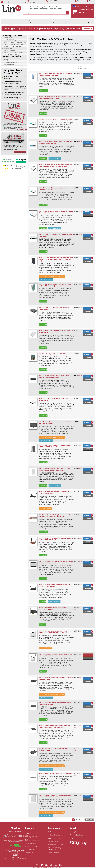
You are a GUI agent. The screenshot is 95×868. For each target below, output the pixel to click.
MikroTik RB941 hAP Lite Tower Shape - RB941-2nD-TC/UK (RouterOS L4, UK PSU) (56, 74)
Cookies (73, 838)
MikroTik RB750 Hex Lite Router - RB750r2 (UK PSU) (56, 120)
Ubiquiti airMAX (9, 49)
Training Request (31, 837)
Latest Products (8, 64)
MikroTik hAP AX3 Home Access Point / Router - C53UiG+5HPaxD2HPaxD (55, 585)
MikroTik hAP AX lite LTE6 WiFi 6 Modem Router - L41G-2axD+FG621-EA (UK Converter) (55, 446)
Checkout (89, 16)
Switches (54, 22)
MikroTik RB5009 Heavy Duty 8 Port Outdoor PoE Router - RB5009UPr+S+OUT (55, 796)
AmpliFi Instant (9, 39)
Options (87, 74)
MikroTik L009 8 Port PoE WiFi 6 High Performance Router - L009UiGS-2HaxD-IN (56, 539)
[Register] (91, 1)
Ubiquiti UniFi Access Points (13, 53)
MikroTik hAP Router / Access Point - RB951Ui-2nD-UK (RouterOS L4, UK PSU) (56, 142)
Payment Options (31, 846)
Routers (65, 22)
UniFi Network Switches (12, 54)
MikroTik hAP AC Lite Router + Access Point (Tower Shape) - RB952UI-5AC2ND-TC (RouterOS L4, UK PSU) (56, 259)
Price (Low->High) (83, 68)
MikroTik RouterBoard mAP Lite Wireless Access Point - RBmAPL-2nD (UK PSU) (55, 98)
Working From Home (10, 63)
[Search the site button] (68, 13)
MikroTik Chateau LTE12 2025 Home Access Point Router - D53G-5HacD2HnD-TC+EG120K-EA (55, 632)
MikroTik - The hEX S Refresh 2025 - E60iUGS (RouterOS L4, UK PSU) (54, 308)
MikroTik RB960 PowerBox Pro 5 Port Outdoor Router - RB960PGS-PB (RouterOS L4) (54, 469)
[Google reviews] (21, 169)
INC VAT (85, 6)
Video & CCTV (77, 22)
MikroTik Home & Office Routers (14, 43)
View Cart (82, 16)
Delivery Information (32, 840)
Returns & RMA (30, 843)
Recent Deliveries (53, 853)
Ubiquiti (19, 22)
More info (88, 77)
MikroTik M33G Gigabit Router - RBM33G (52, 354)
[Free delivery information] (14, 154)
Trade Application (54, 838)
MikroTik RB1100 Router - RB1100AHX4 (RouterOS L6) (56, 774)
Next (81, 820)
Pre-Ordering (30, 849)
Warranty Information (55, 844)
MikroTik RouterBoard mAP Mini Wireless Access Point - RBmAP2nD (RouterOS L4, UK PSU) (55, 166)
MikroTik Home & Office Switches (15, 44)
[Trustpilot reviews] (21, 163)
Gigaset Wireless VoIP (11, 41)
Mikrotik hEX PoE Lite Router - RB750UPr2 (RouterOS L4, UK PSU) (53, 189)
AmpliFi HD (7, 38)
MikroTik (30, 22)
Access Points (42, 22)
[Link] (37, 865)
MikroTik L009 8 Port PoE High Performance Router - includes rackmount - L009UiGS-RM (56, 516)
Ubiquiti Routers (9, 50)
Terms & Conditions (77, 835)
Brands (89, 22)
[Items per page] (89, 820)
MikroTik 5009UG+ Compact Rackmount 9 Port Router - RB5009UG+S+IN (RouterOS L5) (54, 726)
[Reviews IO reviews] (8, 163)
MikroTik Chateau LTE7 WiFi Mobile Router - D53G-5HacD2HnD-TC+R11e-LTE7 (56, 562)
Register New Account (55, 835)
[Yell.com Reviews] (8, 169)
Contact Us (29, 853)
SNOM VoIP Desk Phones (12, 46)
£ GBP (77, 6)
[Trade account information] (14, 131)
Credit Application (54, 841)
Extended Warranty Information (54, 849)
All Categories (7, 22)
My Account (52, 832)
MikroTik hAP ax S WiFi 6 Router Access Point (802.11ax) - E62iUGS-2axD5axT (54, 376)
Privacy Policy (75, 832)
